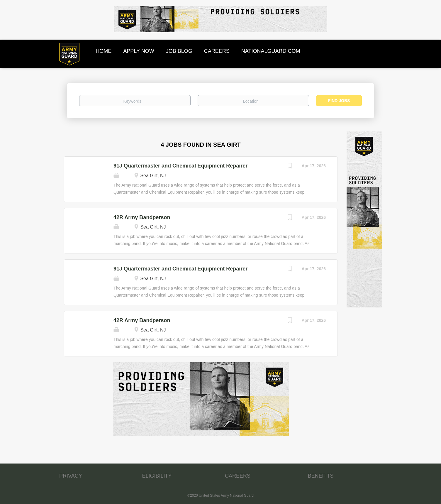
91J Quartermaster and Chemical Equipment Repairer (180, 166)
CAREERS (238, 476)
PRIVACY (71, 476)
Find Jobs (339, 101)
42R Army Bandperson (142, 217)
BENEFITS (321, 476)
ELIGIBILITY (157, 476)
